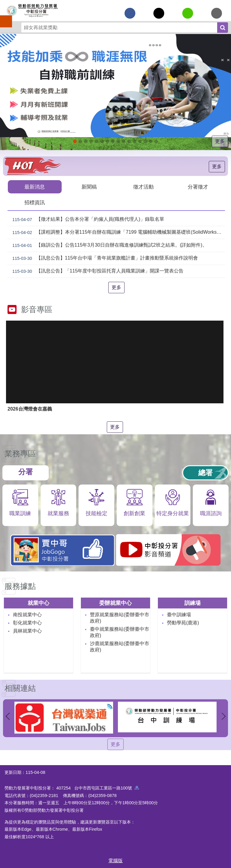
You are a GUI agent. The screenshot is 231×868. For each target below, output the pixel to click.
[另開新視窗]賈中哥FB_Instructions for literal (124, 141)
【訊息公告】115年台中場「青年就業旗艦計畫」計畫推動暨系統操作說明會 (104, 258)
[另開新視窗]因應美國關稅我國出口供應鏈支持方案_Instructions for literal (80, 141)
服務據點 (20, 586)
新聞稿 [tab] (89, 187)
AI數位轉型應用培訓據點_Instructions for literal (134, 141)
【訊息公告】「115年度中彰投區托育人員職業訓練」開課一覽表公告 (97, 271)
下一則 (223, 716)
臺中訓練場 (179, 614)
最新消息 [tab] (35, 187)
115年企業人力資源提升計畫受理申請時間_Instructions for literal (91, 141)
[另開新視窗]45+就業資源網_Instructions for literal (151, 141)
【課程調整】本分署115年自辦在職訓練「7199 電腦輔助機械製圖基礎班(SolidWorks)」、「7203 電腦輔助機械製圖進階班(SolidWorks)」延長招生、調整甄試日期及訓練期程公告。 (117, 232)
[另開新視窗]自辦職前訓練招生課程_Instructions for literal (75, 141)
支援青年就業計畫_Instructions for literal (118, 141)
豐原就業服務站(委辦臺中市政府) (120, 617)
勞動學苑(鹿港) (183, 622)
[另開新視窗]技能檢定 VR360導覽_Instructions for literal (156, 141)
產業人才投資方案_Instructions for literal (140, 141)
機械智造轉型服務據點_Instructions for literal (129, 141)
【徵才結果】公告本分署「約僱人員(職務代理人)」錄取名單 (87, 219)
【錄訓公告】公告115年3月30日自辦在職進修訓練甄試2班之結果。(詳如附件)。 (109, 245)
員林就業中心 (27, 630)
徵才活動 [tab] (143, 187)
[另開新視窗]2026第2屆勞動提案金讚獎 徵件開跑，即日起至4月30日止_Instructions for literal (86, 141)
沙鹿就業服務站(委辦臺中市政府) (120, 646)
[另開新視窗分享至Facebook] (130, 13)
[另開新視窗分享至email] (217, 13)
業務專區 (20, 453)
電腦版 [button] (115, 860)
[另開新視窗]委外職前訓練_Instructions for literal (145, 141)
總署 (205, 472)
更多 (220, 141)
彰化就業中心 (27, 622)
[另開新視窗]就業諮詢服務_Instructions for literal (113, 141)
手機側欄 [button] (3, 17)
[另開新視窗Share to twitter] (159, 13)
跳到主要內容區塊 (3, 3)
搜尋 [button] (223, 28)
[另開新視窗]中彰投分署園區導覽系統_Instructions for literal (107, 141)
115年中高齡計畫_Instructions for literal (97, 141)
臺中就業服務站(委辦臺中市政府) (120, 632)
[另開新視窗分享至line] (188, 13)
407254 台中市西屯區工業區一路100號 (98, 787)
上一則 (8, 716)
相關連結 (20, 688)
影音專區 (37, 309)
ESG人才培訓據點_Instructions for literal (102, 141)
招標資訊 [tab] (35, 202)
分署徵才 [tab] (198, 187)
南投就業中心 (27, 614)
